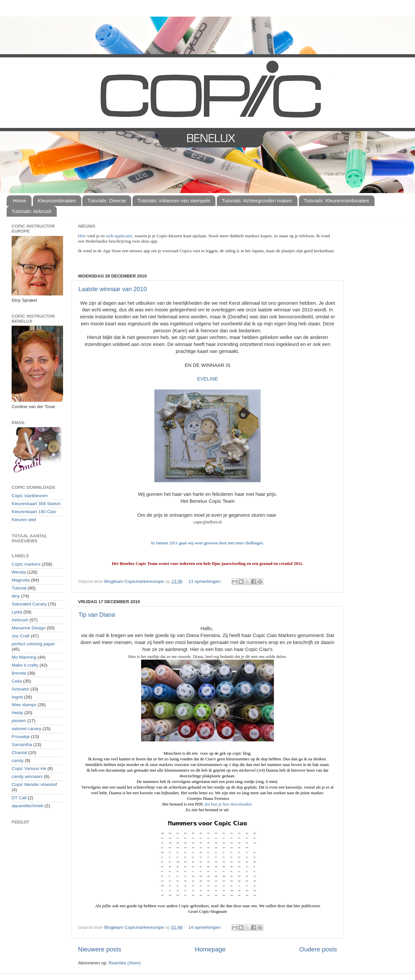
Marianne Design (29, 628)
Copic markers (26, 564)
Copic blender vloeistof (34, 784)
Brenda (19, 673)
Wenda (19, 572)
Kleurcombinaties (57, 201)
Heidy (17, 713)
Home (20, 201)
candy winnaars (27, 776)
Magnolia (21, 580)
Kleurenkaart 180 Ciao (34, 512)
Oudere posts (318, 949)
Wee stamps (24, 705)
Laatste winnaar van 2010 (113, 289)
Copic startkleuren (30, 496)
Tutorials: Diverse (107, 201)
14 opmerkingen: (206, 927)
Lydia (17, 612)
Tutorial (19, 588)
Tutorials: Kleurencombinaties (336, 201)
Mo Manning (24, 657)
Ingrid (17, 697)
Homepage (210, 949)
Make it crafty (25, 665)
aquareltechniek (27, 806)
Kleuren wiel (24, 520)
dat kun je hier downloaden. (229, 804)
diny (16, 596)
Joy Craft (21, 636)
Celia (17, 681)
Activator (20, 689)
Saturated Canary (29, 604)
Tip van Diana (97, 615)
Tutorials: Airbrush (32, 211)
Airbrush (20, 620)
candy (18, 761)
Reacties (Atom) (125, 963)
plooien (19, 721)
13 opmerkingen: (206, 581)
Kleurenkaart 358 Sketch (36, 504)
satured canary (26, 729)
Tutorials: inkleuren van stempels (174, 201)
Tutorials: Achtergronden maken (257, 201)
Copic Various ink (29, 768)
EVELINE (208, 379)
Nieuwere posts (100, 949)
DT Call (19, 798)
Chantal (19, 753)
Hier (83, 236)
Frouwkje (21, 737)
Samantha (22, 745)
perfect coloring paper (33, 644)
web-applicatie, (120, 236)
